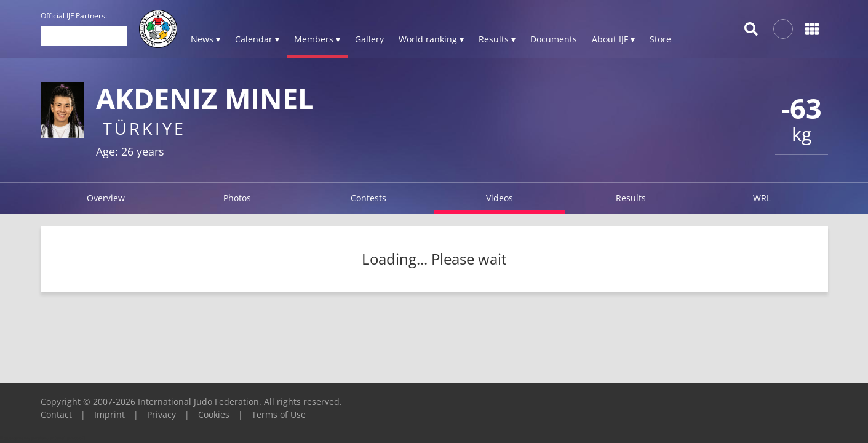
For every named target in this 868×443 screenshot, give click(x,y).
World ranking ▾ (431, 39)
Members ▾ (317, 39)
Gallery (369, 39)
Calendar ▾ (257, 39)
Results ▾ (497, 39)
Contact (56, 414)
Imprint (109, 414)
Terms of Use (279, 414)
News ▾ (205, 39)
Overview (106, 198)
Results (631, 198)
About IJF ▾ (613, 39)
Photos (237, 198)
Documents (554, 39)
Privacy (161, 414)
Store (660, 39)
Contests (368, 198)
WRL (762, 198)
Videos (500, 198)
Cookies (214, 414)
